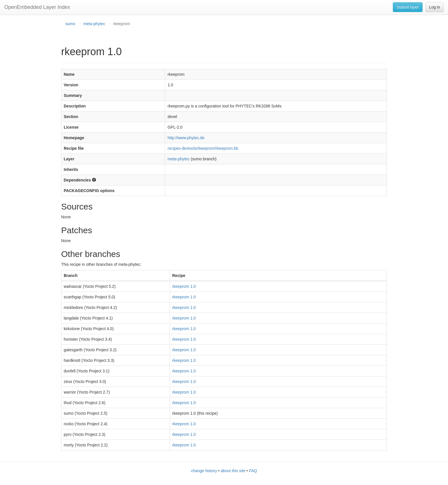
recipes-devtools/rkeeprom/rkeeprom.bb (203, 148)
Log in (435, 7)
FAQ (253, 471)
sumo (70, 24)
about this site (233, 471)
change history (204, 471)
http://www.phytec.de (186, 138)
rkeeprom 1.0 (184, 286)
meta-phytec (94, 24)
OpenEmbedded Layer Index (37, 7)
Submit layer (408, 7)
